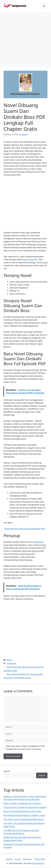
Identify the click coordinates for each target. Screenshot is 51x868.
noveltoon (11, 663)
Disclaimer (27, 859)
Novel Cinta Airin (30, 259)
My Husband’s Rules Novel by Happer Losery (24, 815)
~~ (25, 529)
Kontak (18, 859)
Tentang (9, 859)
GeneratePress (38, 863)
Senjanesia (38, 542)
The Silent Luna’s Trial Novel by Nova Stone (24, 819)
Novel (9, 660)
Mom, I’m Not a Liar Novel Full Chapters (22, 803)
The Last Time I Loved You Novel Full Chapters (25, 807)
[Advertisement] (25, 38)
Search (7, 771)
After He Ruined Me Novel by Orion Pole (22, 811)
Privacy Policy (40, 859)
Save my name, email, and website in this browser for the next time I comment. (25, 748)
